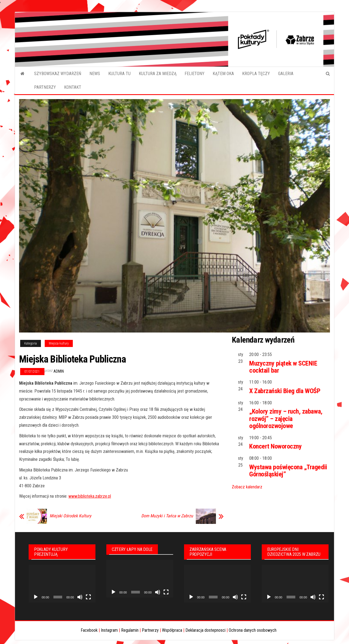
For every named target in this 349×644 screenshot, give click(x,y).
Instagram (109, 630)
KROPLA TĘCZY (256, 74)
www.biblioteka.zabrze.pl (90, 496)
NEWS (95, 74)
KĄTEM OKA (223, 74)
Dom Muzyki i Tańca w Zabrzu (167, 516)
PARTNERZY (45, 87)
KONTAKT (73, 87)
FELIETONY (195, 74)
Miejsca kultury (59, 343)
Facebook (89, 630)
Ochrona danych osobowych (253, 630)
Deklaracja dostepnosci (205, 630)
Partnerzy (150, 630)
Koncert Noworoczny (275, 446)
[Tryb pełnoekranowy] (88, 597)
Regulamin (130, 630)
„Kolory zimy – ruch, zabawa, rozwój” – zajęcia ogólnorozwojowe (286, 419)
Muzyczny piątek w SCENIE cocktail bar (283, 367)
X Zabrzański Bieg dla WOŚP (285, 391)
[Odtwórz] (36, 597)
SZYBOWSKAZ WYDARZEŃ (58, 74)
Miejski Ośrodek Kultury (70, 516)
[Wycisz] (80, 597)
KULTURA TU (119, 74)
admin (59, 371)
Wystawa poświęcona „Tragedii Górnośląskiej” (288, 471)
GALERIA (286, 74)
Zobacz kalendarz (247, 487)
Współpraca (172, 630)
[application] (62, 584)
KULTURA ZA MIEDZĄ (158, 74)
